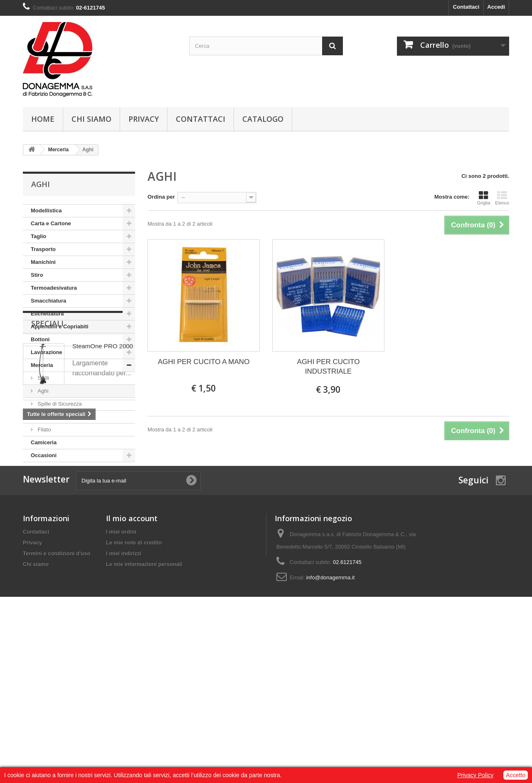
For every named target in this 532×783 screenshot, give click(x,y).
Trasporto (43, 249)
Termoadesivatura (54, 288)
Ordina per (161, 197)
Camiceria (44, 442)
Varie (43, 417)
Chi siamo (91, 119)
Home (43, 119)
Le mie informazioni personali (144, 715)
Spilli (43, 378)
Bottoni (40, 339)
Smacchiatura (48, 301)
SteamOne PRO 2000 (103, 510)
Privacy (144, 119)
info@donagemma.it (331, 728)
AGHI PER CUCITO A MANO (204, 362)
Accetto (516, 775)
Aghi (42, 391)
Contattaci (466, 7)
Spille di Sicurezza (59, 404)
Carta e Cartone (51, 223)
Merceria (42, 365)
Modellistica (46, 211)
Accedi (496, 7)
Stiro (37, 275)
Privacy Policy (475, 775)
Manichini (43, 262)
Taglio (38, 236)
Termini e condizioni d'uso (57, 704)
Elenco (502, 198)
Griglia (484, 198)
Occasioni (44, 455)
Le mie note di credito (134, 693)
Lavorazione (47, 352)
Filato (43, 430)
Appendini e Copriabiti (60, 326)
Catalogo (263, 119)
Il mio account (132, 669)
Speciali (47, 487)
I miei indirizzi (124, 704)
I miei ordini (121, 683)
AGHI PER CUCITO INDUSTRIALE (329, 367)
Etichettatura (47, 314)
